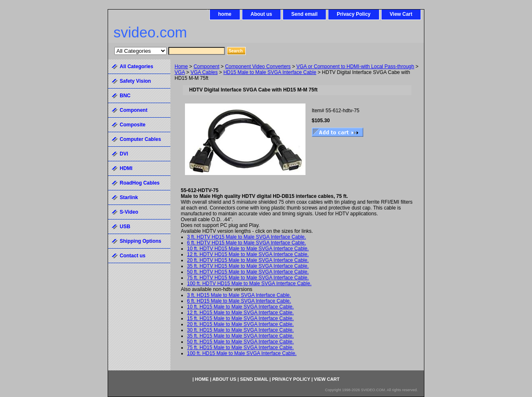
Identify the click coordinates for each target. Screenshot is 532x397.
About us (261, 14)
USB (125, 227)
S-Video (129, 212)
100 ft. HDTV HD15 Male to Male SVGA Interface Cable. (249, 284)
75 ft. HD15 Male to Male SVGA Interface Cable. (240, 348)
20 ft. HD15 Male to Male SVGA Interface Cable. (240, 324)
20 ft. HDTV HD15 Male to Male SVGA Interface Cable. (248, 260)
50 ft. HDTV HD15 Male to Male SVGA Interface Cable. (248, 272)
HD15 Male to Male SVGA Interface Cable (270, 72)
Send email (304, 14)
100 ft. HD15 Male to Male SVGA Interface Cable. (242, 353)
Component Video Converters (258, 67)
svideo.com (150, 32)
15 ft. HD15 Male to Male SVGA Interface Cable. (240, 318)
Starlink (129, 197)
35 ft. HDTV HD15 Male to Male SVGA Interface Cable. (248, 266)
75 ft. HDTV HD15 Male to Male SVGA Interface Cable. (248, 278)
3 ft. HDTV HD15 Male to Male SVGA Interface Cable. (246, 237)
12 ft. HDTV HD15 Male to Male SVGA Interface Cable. (248, 254)
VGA (180, 72)
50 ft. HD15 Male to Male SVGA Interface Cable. (240, 342)
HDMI (126, 168)
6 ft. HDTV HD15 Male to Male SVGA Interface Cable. (246, 243)
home (225, 14)
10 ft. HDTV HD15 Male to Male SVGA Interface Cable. (248, 249)
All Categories (137, 67)
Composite (133, 125)
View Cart (401, 14)
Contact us (133, 256)
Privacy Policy (353, 14)
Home (181, 67)
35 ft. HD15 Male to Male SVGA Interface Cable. (240, 336)
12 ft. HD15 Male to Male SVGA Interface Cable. (240, 313)
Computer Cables (140, 139)
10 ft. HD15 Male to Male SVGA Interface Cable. (240, 307)
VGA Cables (204, 72)
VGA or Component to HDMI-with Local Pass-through (355, 67)
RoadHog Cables (140, 183)
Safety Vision (135, 81)
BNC (125, 96)
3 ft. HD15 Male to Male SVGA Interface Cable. (239, 295)
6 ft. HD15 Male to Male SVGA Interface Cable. (239, 301)
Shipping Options (140, 241)
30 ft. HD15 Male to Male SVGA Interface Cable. (240, 330)
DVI (124, 154)
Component (207, 67)
